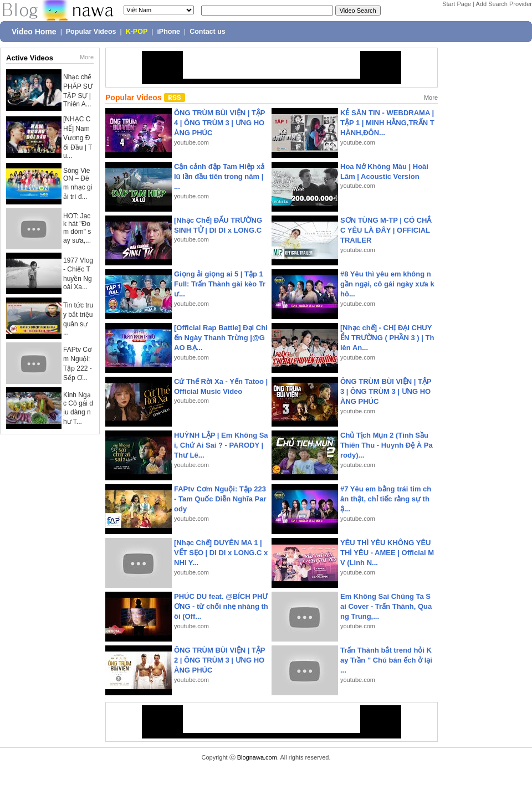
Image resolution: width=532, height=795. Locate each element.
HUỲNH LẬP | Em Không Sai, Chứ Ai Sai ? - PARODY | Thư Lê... (221, 445)
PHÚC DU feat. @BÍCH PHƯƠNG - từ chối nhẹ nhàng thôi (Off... (221, 606)
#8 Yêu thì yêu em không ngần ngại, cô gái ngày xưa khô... (387, 284)
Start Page (457, 4)
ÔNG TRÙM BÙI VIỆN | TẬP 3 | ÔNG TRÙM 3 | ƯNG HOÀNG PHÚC (386, 391)
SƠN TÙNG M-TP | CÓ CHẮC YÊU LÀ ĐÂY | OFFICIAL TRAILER (386, 230)
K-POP (137, 32)
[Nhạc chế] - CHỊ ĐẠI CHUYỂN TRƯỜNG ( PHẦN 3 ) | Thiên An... (387, 338)
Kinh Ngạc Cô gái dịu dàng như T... (78, 408)
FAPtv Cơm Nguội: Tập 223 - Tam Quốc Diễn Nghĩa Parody (220, 499)
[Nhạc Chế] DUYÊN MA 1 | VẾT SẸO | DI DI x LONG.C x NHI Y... (221, 553)
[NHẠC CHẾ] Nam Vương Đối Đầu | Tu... (78, 137)
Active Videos (30, 58)
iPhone (168, 32)
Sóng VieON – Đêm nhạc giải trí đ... (78, 184)
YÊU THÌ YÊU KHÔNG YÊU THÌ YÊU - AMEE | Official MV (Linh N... (387, 553)
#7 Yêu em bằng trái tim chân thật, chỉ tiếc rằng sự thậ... (386, 499)
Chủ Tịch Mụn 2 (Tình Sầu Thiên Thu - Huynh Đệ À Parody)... (387, 445)
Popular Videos (91, 32)
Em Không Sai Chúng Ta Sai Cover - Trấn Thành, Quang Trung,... (386, 606)
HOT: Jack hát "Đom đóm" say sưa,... (77, 228)
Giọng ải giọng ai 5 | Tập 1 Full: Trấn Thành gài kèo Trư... (220, 284)
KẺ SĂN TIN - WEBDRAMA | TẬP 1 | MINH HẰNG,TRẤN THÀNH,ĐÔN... (387, 123)
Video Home (34, 32)
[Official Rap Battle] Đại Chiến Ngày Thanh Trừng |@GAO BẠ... (221, 338)
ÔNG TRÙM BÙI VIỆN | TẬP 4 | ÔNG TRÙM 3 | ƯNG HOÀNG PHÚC (219, 123)
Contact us (208, 32)
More (87, 57)
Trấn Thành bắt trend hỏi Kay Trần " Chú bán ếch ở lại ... (386, 660)
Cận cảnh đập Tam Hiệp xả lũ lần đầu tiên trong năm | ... (219, 176)
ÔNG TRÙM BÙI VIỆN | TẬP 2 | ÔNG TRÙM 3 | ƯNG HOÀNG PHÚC (219, 660)
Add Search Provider (504, 4)
